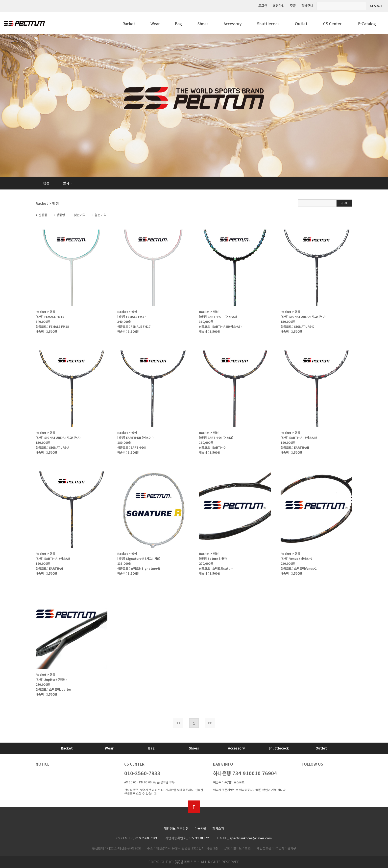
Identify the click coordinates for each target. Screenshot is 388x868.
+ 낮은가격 (79, 215)
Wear (155, 23)
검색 (344, 203)
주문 (293, 6)
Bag (178, 23)
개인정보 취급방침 (176, 829)
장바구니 (307, 6)
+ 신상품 (41, 215)
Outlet (301, 23)
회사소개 (218, 829)
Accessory (233, 23)
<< (178, 723)
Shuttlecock (268, 23)
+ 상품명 (59, 215)
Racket (129, 23)
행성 (46, 183)
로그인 (263, 6)
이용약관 (200, 829)
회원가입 (279, 6)
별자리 (68, 183)
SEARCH (376, 6)
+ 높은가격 (99, 215)
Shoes (203, 23)
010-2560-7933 (142, 773)
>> (210, 723)
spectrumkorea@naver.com (251, 838)
